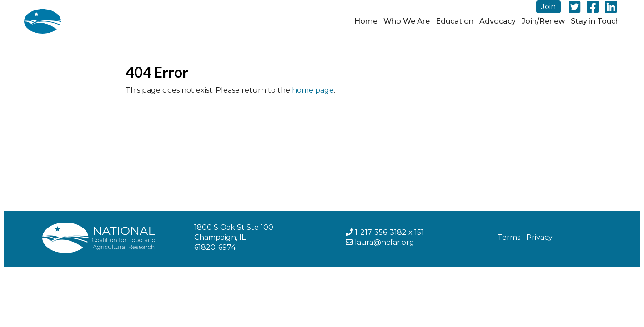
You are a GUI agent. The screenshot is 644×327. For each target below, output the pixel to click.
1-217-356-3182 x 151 (389, 232)
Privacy (539, 237)
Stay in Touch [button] (595, 21)
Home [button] (366, 21)
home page (313, 90)
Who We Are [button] (407, 21)
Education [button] (455, 21)
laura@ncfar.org (385, 242)
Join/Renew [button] (543, 21)
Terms (509, 237)
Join (548, 7)
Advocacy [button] (498, 21)
